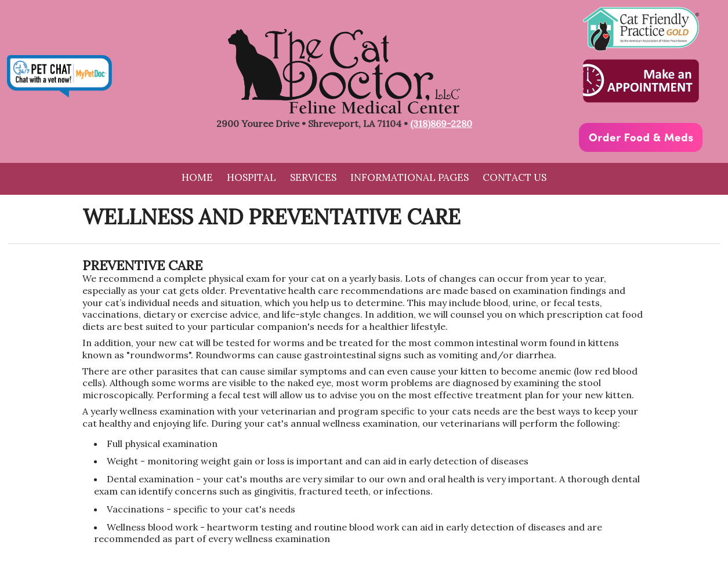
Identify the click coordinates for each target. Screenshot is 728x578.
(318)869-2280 (441, 123)
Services (313, 177)
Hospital (251, 177)
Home (197, 177)
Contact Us (515, 177)
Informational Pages (410, 177)
